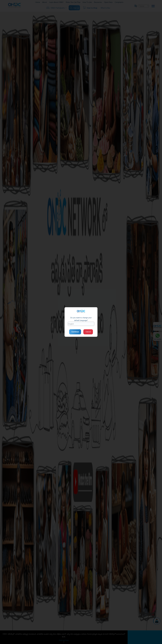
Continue (75, 332)
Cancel (88, 332)
